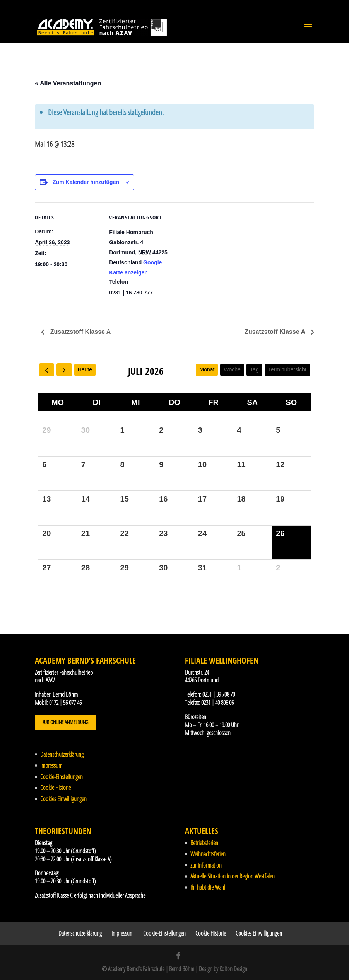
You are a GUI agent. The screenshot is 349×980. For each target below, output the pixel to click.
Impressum (51, 766)
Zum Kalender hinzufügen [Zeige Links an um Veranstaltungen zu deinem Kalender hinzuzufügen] (86, 182)
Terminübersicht (287, 369)
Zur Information (206, 865)
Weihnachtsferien (208, 854)
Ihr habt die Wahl (208, 887)
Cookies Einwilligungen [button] (63, 799)
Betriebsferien (204, 843)
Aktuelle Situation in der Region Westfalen (233, 876)
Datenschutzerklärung (62, 754)
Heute (85, 369)
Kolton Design (233, 969)
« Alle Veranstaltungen (68, 83)
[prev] (47, 370)
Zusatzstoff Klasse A (80, 332)
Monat (207, 369)
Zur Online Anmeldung (65, 722)
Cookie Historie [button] (56, 788)
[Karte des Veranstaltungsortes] (224, 256)
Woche (232, 369)
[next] (64, 370)
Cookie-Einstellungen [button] (62, 777)
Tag (254, 369)
